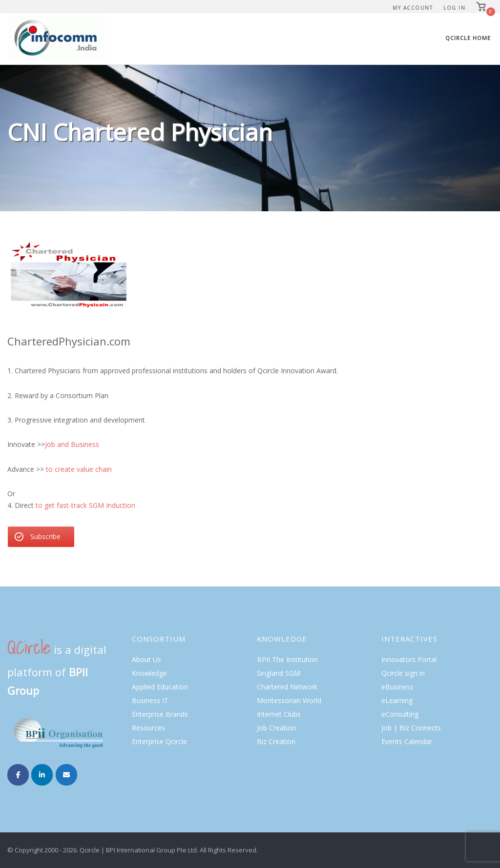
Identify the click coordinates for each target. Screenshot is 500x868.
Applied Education (160, 687)
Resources (148, 728)
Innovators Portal (409, 659)
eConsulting (400, 714)
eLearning (397, 700)
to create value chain (79, 469)
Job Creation (276, 728)
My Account (413, 8)
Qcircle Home (468, 38)
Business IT (150, 700)
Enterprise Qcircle (159, 741)
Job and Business (73, 444)
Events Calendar (407, 741)
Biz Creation (276, 741)
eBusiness (397, 687)
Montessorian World (289, 700)
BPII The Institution (287, 659)
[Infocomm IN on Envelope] (66, 775)
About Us (146, 659)
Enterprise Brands (160, 714)
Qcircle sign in (403, 673)
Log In (454, 8)
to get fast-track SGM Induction (85, 505)
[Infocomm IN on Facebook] (18, 775)
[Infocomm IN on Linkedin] (42, 775)
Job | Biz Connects (411, 728)
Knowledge (149, 673)
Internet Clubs (279, 714)
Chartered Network (287, 687)
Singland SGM (279, 673)
